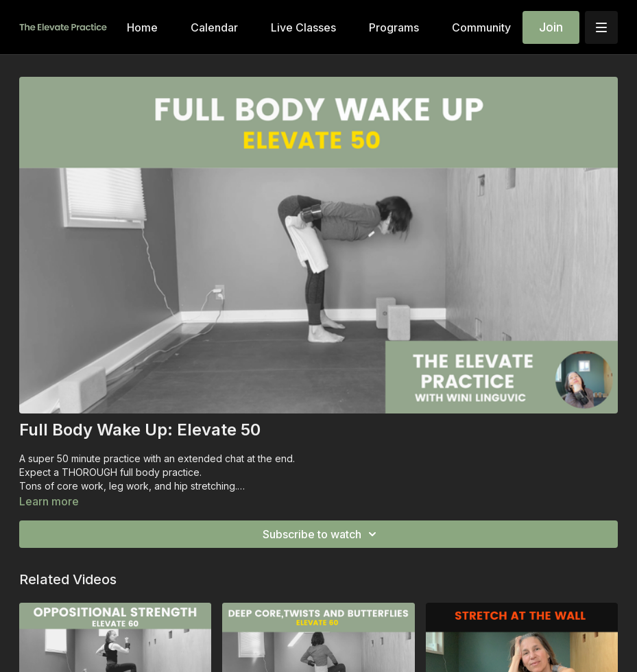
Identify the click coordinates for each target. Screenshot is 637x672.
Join (551, 27)
